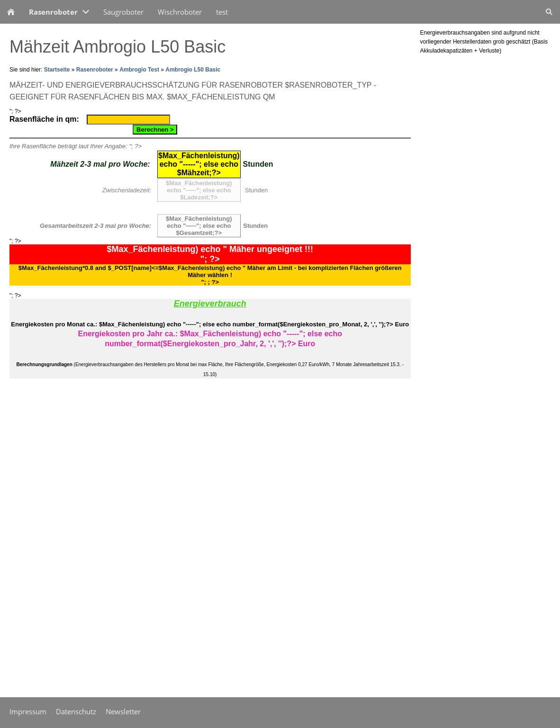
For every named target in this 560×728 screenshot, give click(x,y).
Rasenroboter (95, 70)
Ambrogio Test (139, 70)
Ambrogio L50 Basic (193, 70)
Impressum (28, 711)
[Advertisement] (38, 539)
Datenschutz (76, 711)
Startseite (57, 70)
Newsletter (123, 711)
